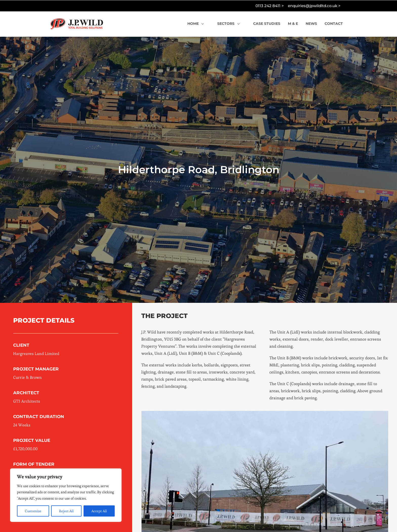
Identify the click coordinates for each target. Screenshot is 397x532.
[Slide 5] (270, 514)
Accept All (99, 511)
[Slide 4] (265, 514)
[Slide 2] (254, 514)
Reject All (66, 511)
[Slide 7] (282, 514)
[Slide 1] (248, 514)
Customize (33, 511)
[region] (66, 495)
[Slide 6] (276, 514)
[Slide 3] (259, 514)
